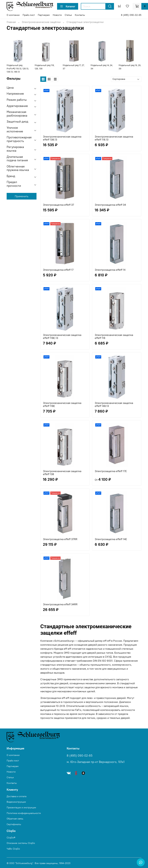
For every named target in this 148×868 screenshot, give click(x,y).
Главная (11, 22)
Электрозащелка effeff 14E (111, 539)
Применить (22, 196)
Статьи (68, 15)
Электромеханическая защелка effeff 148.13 (114, 404)
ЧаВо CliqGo (13, 849)
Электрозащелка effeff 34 (110, 205)
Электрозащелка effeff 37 (58, 205)
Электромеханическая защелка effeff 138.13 (62, 138)
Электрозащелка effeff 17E (111, 471)
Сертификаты (14, 824)
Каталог (68, 6)
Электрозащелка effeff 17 (58, 270)
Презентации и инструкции (21, 807)
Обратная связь (15, 819)
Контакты (80, 15)
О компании (13, 15)
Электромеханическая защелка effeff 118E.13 (62, 336)
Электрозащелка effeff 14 (110, 270)
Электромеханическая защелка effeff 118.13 (114, 138)
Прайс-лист (29, 15)
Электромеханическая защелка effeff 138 (62, 473)
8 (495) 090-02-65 (131, 15)
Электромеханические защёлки (41, 22)
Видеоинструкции (16, 802)
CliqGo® (11, 838)
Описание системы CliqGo (21, 843)
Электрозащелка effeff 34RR (60, 604)
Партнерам (44, 15)
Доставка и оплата (17, 796)
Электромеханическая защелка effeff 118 (114, 336)
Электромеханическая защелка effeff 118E (62, 404)
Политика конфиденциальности (24, 813)
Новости (57, 15)
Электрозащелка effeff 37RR (60, 539)
